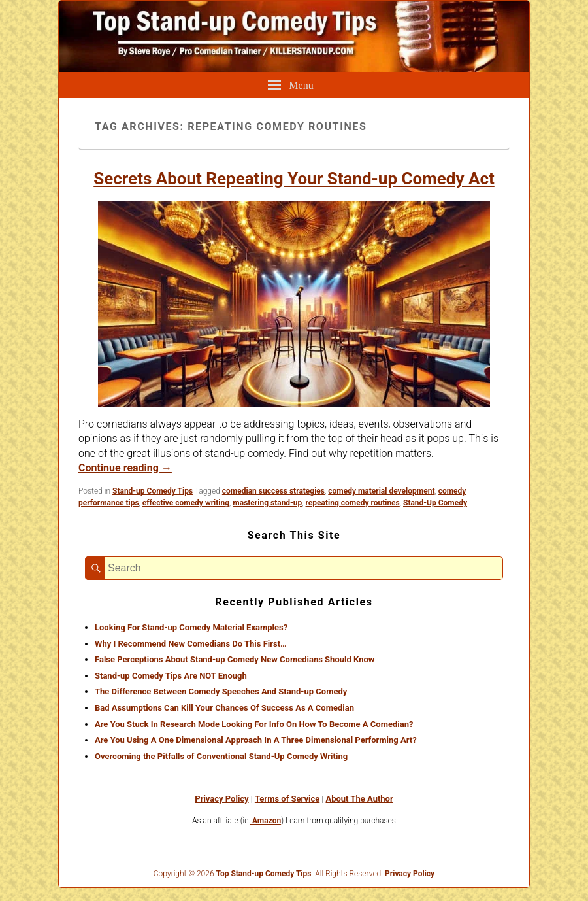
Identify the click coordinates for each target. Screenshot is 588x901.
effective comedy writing (186, 503)
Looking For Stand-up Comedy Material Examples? (191, 627)
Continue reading (125, 468)
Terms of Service (287, 799)
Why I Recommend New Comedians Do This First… (191, 644)
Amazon (266, 821)
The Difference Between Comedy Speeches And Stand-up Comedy (221, 691)
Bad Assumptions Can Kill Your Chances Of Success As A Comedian (224, 708)
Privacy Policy (221, 799)
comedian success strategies (273, 491)
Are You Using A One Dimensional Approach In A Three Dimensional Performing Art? (256, 740)
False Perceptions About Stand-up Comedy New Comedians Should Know (235, 659)
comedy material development (381, 491)
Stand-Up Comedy (435, 503)
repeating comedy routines (353, 503)
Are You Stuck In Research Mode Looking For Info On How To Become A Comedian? (254, 724)
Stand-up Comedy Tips (153, 491)
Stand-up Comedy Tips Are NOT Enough (171, 676)
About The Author (359, 799)
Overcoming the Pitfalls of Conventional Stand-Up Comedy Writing (221, 756)
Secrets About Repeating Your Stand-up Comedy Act (294, 178)
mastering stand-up (267, 503)
